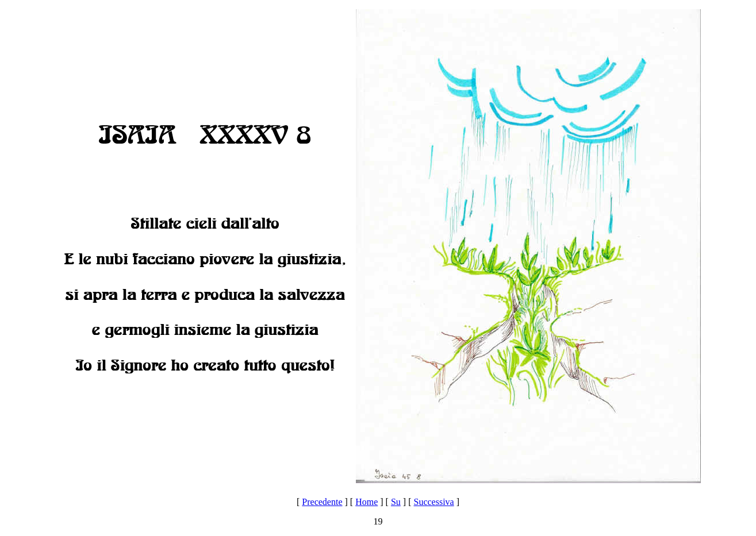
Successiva (433, 502)
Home (367, 502)
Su (396, 502)
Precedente (322, 502)
